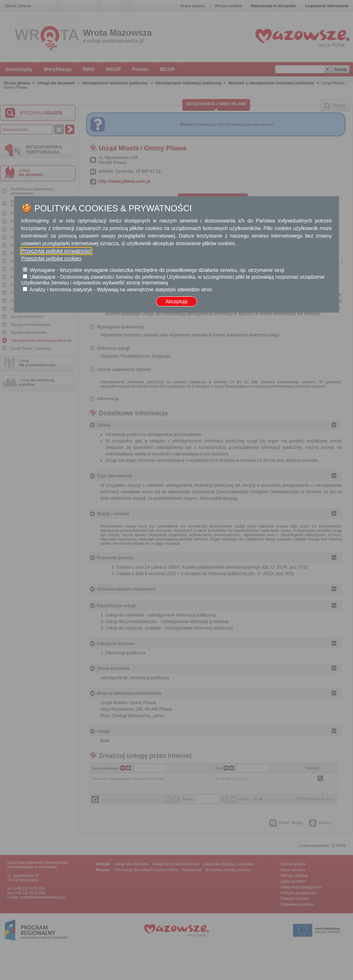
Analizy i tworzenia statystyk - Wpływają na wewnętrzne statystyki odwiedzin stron (121, 290)
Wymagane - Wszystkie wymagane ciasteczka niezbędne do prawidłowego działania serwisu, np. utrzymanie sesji (157, 270)
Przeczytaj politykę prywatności (56, 251)
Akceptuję (176, 301)
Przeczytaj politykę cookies (51, 259)
